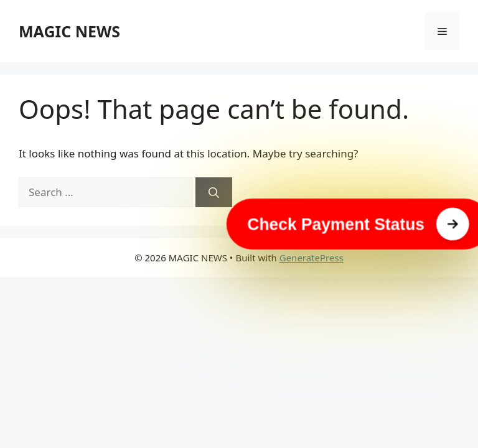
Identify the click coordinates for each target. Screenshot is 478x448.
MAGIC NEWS (69, 31)
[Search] (214, 192)
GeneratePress (312, 258)
